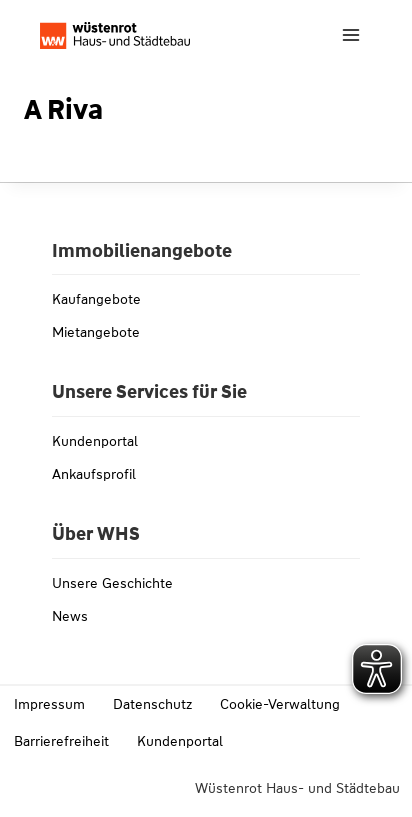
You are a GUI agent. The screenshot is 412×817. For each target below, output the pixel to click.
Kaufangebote (96, 299)
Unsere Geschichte (112, 583)
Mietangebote (96, 332)
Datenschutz (152, 704)
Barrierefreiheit (61, 741)
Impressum (49, 704)
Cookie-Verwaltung (280, 704)
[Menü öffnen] (350, 34)
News (70, 616)
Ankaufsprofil (94, 474)
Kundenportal (95, 441)
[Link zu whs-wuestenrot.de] (115, 35)
